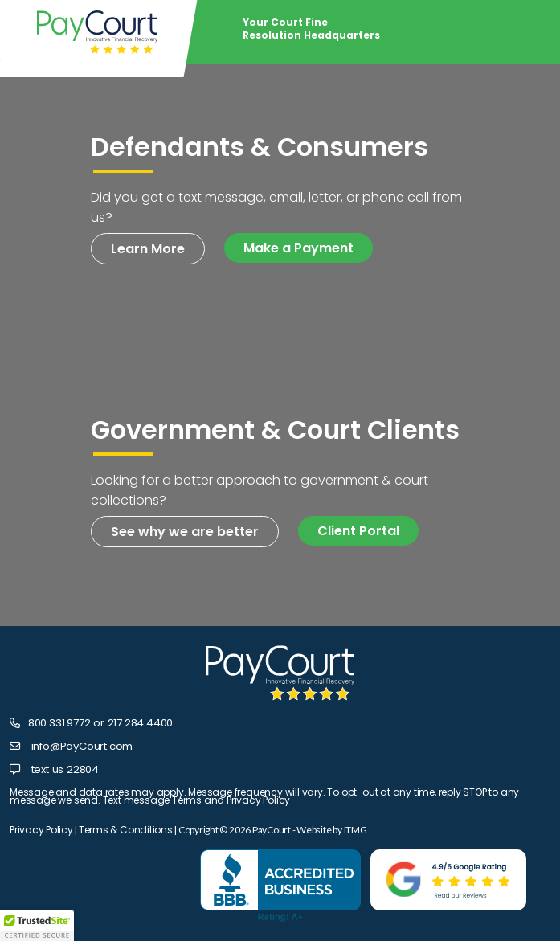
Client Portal (358, 531)
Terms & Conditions (126, 830)
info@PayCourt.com (82, 746)
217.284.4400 (141, 723)
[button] (37, 926)
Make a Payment (298, 248)
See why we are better (185, 532)
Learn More (148, 249)
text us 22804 (65, 769)
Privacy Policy (41, 830)
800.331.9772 (59, 723)
